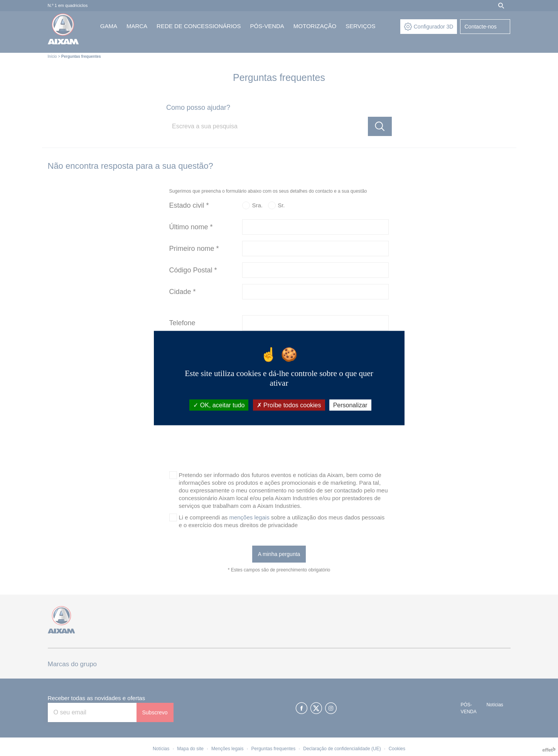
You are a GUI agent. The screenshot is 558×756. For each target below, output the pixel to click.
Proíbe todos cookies (289, 405)
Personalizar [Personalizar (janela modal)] (350, 405)
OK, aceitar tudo (219, 405)
